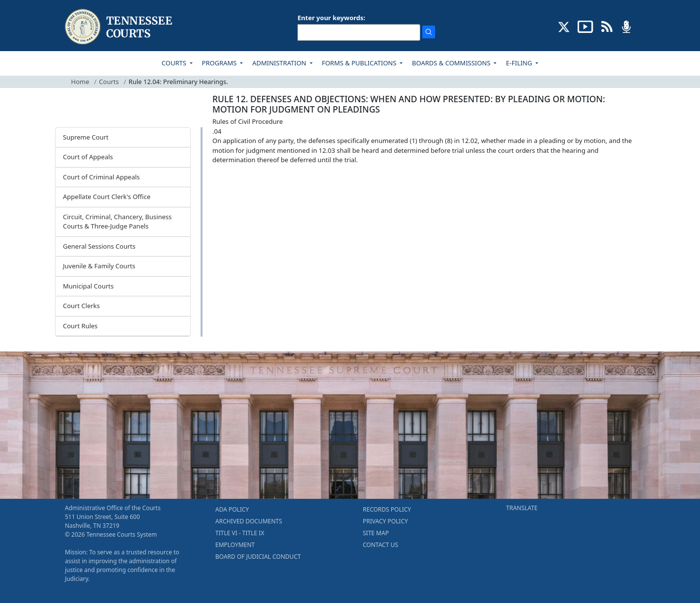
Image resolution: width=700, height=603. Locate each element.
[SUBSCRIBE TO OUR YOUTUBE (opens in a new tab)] (585, 26)
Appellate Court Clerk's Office (107, 197)
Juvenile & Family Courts (99, 266)
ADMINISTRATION (280, 63)
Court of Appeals (88, 157)
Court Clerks (81, 306)
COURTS (175, 63)
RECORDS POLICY (387, 509)
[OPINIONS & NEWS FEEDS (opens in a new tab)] (607, 26)
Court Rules (80, 326)
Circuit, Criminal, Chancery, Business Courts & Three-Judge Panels (117, 222)
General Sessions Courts (99, 246)
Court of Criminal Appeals (101, 177)
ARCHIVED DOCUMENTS (249, 521)
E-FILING (520, 63)
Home (80, 82)
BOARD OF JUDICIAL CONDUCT (258, 557)
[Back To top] (229, 184)
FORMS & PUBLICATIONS (360, 63)
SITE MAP (376, 533)
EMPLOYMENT (235, 545)
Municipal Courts (88, 286)
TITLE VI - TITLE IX (240, 533)
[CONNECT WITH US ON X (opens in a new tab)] (564, 26)
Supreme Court (86, 137)
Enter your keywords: (331, 18)
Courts (109, 82)
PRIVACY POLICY (385, 521)
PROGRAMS (220, 63)
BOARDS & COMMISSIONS (452, 63)
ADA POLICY (232, 509)
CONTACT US (380, 545)
